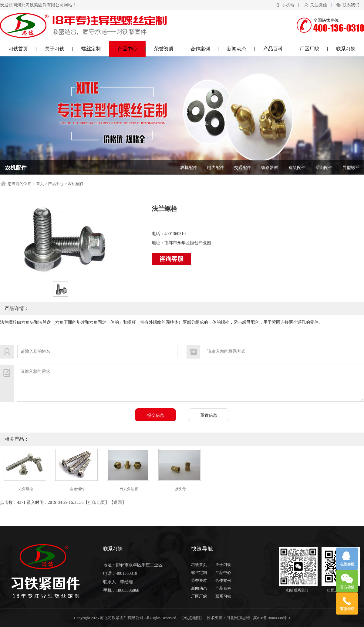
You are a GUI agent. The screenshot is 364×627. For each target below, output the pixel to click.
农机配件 (189, 168)
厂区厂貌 (314, 49)
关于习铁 (59, 49)
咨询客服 (171, 259)
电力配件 (216, 168)
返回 (118, 502)
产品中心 (132, 49)
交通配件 (243, 168)
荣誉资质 (168, 49)
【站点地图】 (192, 618)
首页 (40, 184)
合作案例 (205, 49)
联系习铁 (346, 49)
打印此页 (96, 502)
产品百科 (277, 49)
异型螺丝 (351, 168)
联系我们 (351, 5)
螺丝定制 (95, 49)
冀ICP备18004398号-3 (271, 618)
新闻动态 (241, 49)
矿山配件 (324, 168)
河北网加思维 (238, 618)
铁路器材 (270, 168)
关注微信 (318, 5)
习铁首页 (23, 49)
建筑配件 (297, 168)
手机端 (288, 5)
